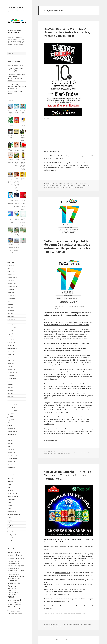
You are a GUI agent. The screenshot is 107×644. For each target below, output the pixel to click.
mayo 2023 (11, 292)
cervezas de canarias (55, 626)
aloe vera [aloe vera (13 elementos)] (19, 558)
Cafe (9, 487)
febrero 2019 (11, 399)
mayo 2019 (11, 390)
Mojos (9, 508)
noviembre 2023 (12, 286)
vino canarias (81, 187)
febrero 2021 (11, 343)
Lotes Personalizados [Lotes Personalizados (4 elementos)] (12, 575)
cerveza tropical (76, 624)
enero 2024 (11, 281)
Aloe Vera (10, 482)
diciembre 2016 (12, 452)
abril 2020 (10, 358)
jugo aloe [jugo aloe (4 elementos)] (9, 573)
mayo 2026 (11, 266)
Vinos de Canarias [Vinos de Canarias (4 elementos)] (19, 613)
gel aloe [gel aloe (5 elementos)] (18, 569)
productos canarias (50, 187)
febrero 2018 (11, 426)
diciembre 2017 (12, 429)
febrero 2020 (11, 363)
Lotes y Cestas (11, 502)
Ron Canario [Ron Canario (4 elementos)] (10, 605)
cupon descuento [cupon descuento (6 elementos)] (19, 565)
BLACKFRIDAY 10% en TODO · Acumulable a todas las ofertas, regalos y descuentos (67, 32)
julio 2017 (10, 440)
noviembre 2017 (12, 432)
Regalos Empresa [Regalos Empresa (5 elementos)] (12, 594)
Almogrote (11, 479)
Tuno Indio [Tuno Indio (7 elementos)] (11, 613)
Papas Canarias (12, 511)
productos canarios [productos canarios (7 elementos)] (14, 580)
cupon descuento (67, 186)
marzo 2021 (11, 340)
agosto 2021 (11, 331)
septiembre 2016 (12, 458)
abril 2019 (10, 393)
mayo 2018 (11, 420)
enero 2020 (11, 366)
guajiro (74, 186)
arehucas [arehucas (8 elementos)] (11, 561)
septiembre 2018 (12, 411)
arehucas (84, 184)
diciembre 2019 (12, 369)
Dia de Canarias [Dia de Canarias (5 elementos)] (11, 569)
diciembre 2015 (12, 461)
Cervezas (10, 490)
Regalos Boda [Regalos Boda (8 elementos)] (12, 590)
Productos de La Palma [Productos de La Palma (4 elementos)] (12, 589)
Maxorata (80, 186)
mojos (87, 452)
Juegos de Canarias (13, 496)
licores (82, 452)
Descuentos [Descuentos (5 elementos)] (10, 567)
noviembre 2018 (12, 405)
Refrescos (10, 523)
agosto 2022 (11, 301)
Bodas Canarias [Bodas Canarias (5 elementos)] (11, 563)
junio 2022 (10, 307)
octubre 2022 (11, 298)
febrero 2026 (11, 275)
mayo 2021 (11, 334)
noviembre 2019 (12, 372)
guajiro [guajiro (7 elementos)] (21, 571)
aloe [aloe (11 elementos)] (20, 555)
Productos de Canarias (14, 514)
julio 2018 (10, 417)
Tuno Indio (11, 532)
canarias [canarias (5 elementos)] (18, 563)
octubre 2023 (11, 289)
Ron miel (71, 187)
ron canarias (64, 187)
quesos (58, 187)
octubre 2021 (11, 325)
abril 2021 (10, 337)
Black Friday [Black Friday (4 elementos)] (17, 561)
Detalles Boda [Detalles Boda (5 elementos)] (17, 567)
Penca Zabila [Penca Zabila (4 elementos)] (17, 578)
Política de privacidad (50, 640)
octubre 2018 (11, 408)
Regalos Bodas (12, 526)
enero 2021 (11, 346)
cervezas (59, 186)
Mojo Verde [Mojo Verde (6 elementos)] (11, 578)
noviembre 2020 (12, 349)
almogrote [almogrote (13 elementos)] (13, 555)
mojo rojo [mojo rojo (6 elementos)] (18, 576)
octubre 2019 (11, 375)
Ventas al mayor (12, 538)
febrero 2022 (11, 319)
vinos (69, 454)
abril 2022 (10, 313)
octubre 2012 (11, 467)
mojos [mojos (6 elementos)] (23, 576)
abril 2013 (10, 464)
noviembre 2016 (12, 455)
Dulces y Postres (12, 493)
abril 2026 (10, 269)
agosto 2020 (11, 352)
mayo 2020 (11, 355)
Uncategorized (12, 535)
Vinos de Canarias (13, 541)
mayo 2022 (11, 310)
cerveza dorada (66, 624)
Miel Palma (11, 505)
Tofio (75, 187)
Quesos (10, 517)
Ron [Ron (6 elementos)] (15, 603)
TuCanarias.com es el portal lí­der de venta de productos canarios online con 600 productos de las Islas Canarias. (69, 246)
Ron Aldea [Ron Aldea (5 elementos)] (19, 603)
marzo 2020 (11, 361)
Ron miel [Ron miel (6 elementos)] (17, 607)
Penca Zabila (86, 186)
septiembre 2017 (12, 435)
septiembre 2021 (12, 328)
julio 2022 (10, 304)
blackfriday (47, 186)
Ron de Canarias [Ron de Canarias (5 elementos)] (17, 604)
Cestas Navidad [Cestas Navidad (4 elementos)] (10, 565)
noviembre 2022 (12, 295)
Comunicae (53, 441)
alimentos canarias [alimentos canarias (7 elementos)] (14, 552)
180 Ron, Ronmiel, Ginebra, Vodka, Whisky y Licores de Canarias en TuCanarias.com (16, 70)
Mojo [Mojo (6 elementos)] (17, 574)
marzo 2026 (11, 272)
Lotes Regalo (11, 499)
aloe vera (78, 184)
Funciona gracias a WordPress (67, 640)
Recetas (10, 520)
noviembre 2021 (12, 322)
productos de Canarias (51, 454)
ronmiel (65, 454)
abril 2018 (10, 423)
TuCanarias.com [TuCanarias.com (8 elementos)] (14, 611)
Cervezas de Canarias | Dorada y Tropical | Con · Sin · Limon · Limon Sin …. (68, 475)
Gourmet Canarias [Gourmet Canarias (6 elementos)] (13, 571)
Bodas (9, 484)
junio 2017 (10, 443)
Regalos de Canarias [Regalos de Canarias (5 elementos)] (13, 593)
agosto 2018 (11, 414)
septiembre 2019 (12, 378)
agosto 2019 (11, 381)
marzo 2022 (11, 316)
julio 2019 (10, 384)
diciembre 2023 (12, 283)
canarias (53, 186)
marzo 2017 (11, 446)
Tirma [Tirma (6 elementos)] (21, 609)
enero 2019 (11, 402)
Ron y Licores (11, 529)
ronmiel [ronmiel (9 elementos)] (11, 607)
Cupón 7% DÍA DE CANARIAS (16, 65)
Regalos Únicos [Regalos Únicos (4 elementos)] (10, 603)
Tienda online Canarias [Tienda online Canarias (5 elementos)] (13, 609)
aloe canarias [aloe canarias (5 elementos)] (11, 559)
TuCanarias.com (15, 7)
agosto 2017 (11, 438)
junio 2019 (10, 387)
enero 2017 (11, 449)
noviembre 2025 (12, 278)
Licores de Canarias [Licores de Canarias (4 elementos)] (15, 573)
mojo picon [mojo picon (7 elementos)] (11, 576)
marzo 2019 (11, 396)
